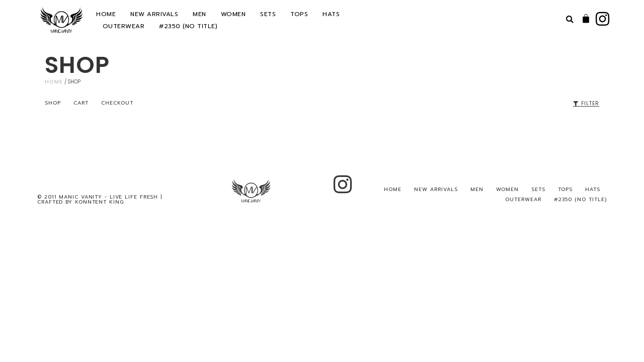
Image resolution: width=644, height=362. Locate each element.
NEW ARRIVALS (154, 14)
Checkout (117, 103)
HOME (106, 14)
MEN (199, 14)
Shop (53, 103)
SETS (268, 14)
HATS (331, 14)
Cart (81, 103)
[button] (570, 20)
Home (54, 82)
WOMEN (233, 14)
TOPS (299, 14)
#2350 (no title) (188, 26)
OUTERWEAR (124, 26)
